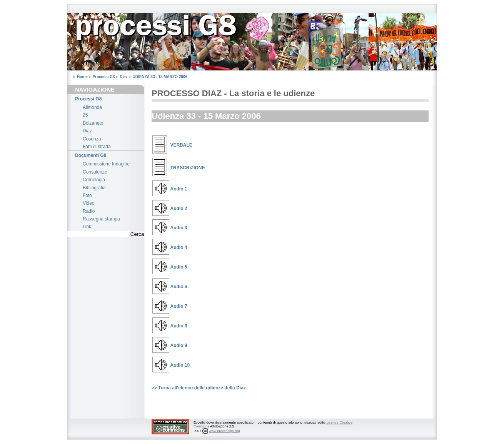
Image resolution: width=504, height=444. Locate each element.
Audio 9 (179, 346)
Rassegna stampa (101, 219)
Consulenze (95, 172)
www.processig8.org (224, 431)
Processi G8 (104, 77)
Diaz (124, 77)
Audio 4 (179, 247)
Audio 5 (179, 267)
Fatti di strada (97, 147)
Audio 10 (180, 365)
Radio (89, 211)
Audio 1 (179, 189)
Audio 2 (179, 209)
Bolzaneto (93, 123)
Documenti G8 (91, 155)
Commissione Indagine (106, 164)
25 (85, 115)
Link (87, 227)
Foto (87, 195)
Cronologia (94, 180)
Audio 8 (179, 326)
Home (82, 77)
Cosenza (92, 139)
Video (88, 203)
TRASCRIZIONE (188, 168)
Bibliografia (94, 188)
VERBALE (181, 145)
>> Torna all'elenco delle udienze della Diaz (199, 388)
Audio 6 (179, 287)
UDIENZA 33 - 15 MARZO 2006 (160, 77)
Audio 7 (179, 306)
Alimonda (92, 107)
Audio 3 (179, 228)
